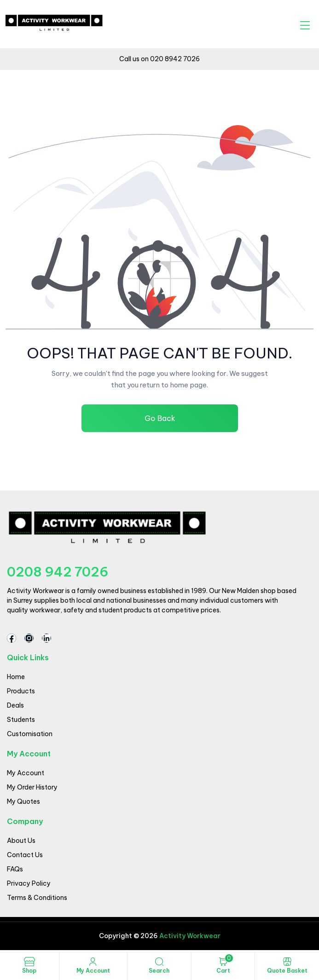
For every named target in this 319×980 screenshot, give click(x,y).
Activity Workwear (189, 936)
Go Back (159, 418)
